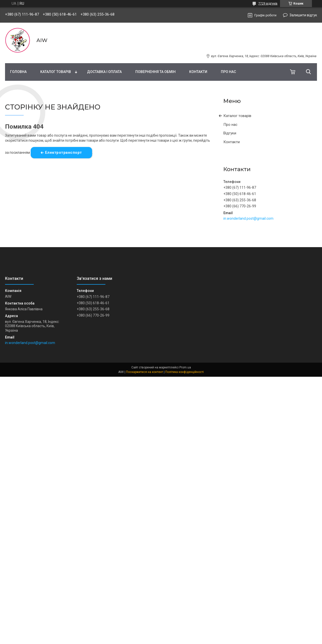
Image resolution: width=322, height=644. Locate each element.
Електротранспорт (64, 153)
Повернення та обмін (155, 72)
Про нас (228, 72)
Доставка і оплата (104, 72)
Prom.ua (185, 367)
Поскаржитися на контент (145, 372)
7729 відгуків (268, 4)
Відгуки (230, 133)
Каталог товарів (56, 72)
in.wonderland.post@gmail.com (248, 218)
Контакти (198, 72)
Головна (18, 72)
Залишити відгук (303, 15)
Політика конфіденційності (185, 372)
